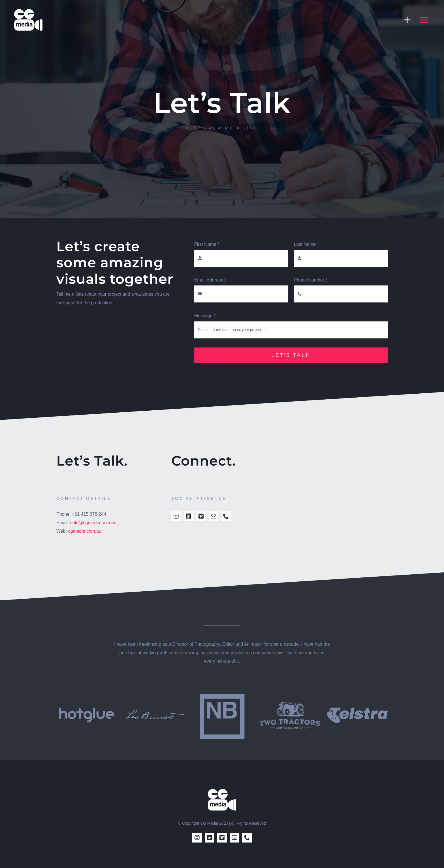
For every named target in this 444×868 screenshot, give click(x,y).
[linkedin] (189, 516)
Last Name (306, 244)
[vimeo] (201, 516)
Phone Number (311, 280)
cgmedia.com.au (85, 531)
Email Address (210, 280)
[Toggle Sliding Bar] (404, 20)
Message (205, 316)
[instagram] (176, 516)
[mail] (214, 516)
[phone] (226, 516)
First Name (207, 244)
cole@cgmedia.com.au (93, 523)
